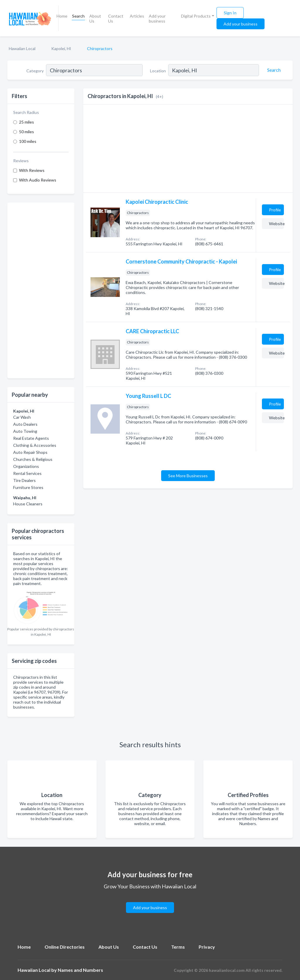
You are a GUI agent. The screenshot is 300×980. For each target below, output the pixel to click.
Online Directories (65, 947)
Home (62, 16)
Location (158, 71)
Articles (137, 16)
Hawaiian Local (22, 48)
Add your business (157, 18)
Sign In (230, 13)
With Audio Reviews (38, 180)
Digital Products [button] (196, 16)
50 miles (27, 132)
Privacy (207, 947)
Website (276, 224)
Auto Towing (25, 431)
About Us (95, 18)
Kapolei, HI (61, 48)
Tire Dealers (24, 480)
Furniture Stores (28, 487)
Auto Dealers (25, 424)
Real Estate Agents (31, 438)
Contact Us (116, 18)
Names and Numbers (80, 970)
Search (78, 16)
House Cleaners (28, 504)
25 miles (27, 122)
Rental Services (27, 473)
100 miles (28, 141)
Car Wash (22, 417)
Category (35, 71)
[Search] (273, 70)
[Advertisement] (41, 290)
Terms (178, 947)
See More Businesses (188, 476)
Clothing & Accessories (35, 445)
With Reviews (32, 170)
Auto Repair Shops (30, 452)
